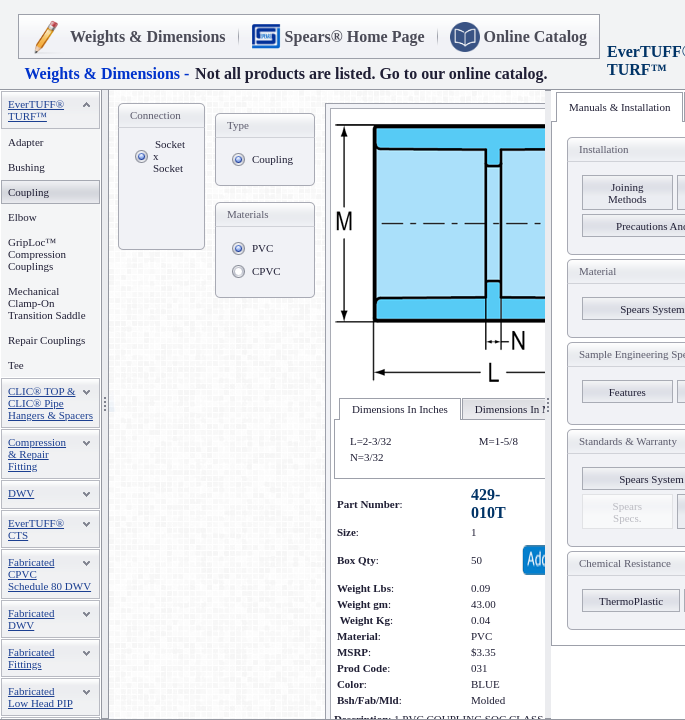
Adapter (25, 142)
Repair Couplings (46, 340)
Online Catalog (536, 36)
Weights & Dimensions (148, 36)
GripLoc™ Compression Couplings (37, 254)
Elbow (22, 217)
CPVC (266, 271)
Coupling (272, 159)
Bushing (26, 167)
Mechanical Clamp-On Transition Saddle (47, 303)
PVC (262, 248)
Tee (16, 365)
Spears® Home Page (355, 36)
